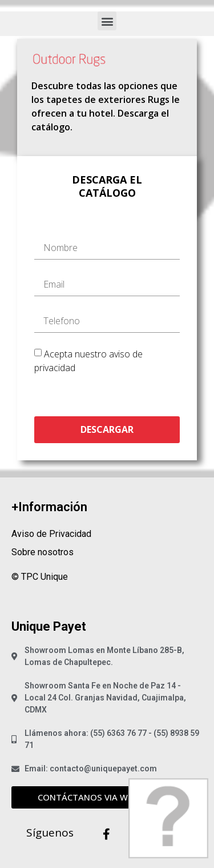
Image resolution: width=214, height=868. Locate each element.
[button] (107, 21)
